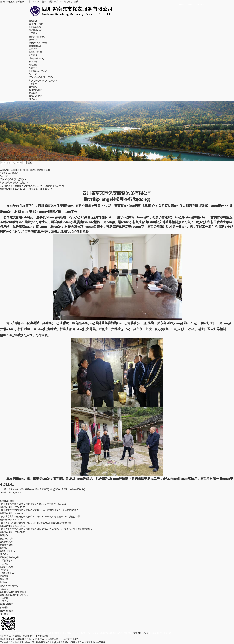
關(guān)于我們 (36, 24)
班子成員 (33, 40)
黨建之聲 (33, 65)
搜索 (30, 162)
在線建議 (33, 93)
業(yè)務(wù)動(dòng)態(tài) (42, 77)
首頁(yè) (33, 21)
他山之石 (33, 74)
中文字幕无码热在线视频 (94, 642)
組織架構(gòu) (36, 30)
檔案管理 (33, 62)
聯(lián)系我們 (35, 90)
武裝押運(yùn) (36, 46)
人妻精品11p (25, 642)
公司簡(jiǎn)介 (35, 27)
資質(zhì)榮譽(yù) (37, 36)
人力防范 (33, 49)
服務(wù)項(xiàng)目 (38, 43)
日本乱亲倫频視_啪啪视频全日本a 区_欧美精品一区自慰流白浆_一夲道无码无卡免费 (39, 1)
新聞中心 (33, 68)
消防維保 (33, 55)
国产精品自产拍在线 (9, 642)
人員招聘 (33, 84)
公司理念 (33, 33)
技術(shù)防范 (36, 52)
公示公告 (33, 87)
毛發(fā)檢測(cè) (36, 58)
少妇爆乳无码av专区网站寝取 (68, 642)
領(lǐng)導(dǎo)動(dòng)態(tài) (43, 80)
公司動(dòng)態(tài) (38, 71)
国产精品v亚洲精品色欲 (43, 642)
